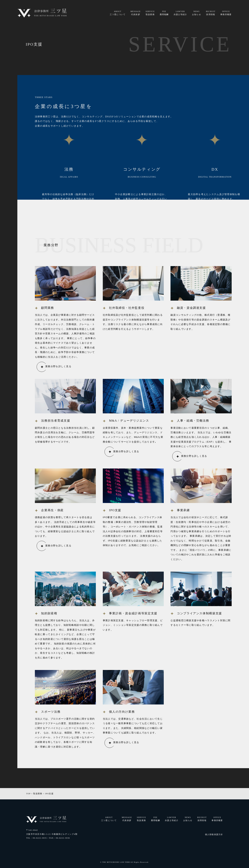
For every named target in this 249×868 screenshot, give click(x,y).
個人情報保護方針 (214, 834)
